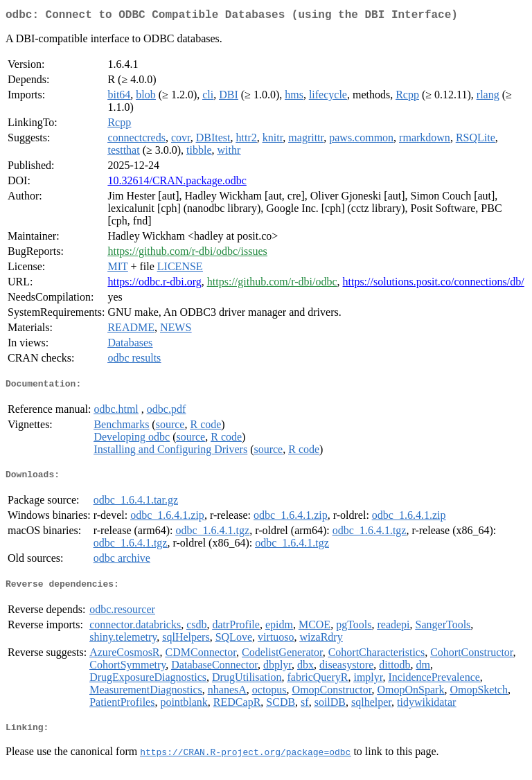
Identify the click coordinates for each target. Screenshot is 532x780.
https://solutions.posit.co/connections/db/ (433, 284)
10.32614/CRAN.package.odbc (177, 183)
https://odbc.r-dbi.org (154, 284)
